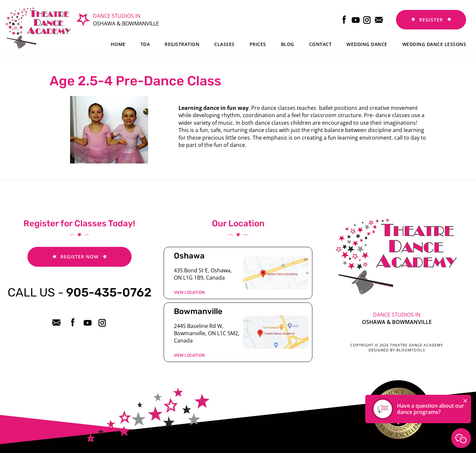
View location (189, 292)
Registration (182, 44)
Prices (258, 44)
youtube (356, 20)
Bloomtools (411, 350)
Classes (224, 44)
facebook (344, 20)
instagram (367, 20)
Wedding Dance (367, 44)
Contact (320, 44)
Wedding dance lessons (434, 44)
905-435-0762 (79, 292)
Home (118, 44)
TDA (145, 44)
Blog (288, 44)
